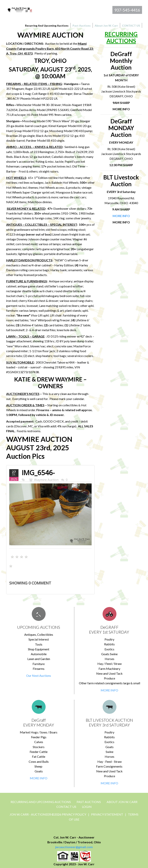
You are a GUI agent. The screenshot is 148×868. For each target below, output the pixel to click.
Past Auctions (89, 802)
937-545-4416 (127, 10)
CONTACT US (66, 807)
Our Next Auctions (39, 676)
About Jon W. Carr (122, 802)
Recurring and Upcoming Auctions (41, 802)
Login (87, 807)
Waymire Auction (46, 480)
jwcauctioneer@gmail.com (74, 847)
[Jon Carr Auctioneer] (20, 9)
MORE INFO (109, 690)
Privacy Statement (107, 814)
